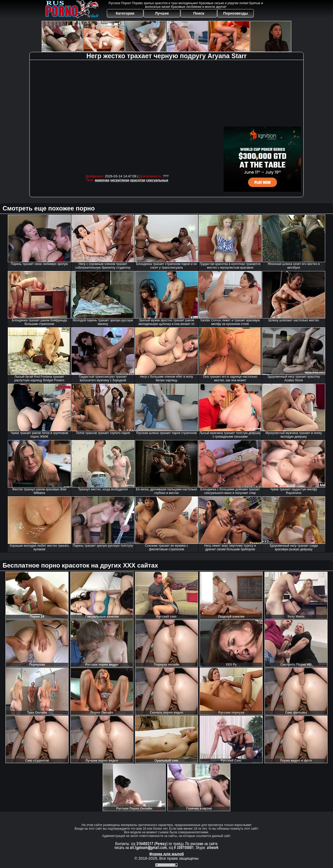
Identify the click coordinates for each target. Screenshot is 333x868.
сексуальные (157, 180)
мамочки (102, 180)
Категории (125, 13)
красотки (138, 180)
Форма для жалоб (166, 854)
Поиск (199, 13)
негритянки (120, 180)
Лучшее (162, 13)
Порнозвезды (236, 13)
